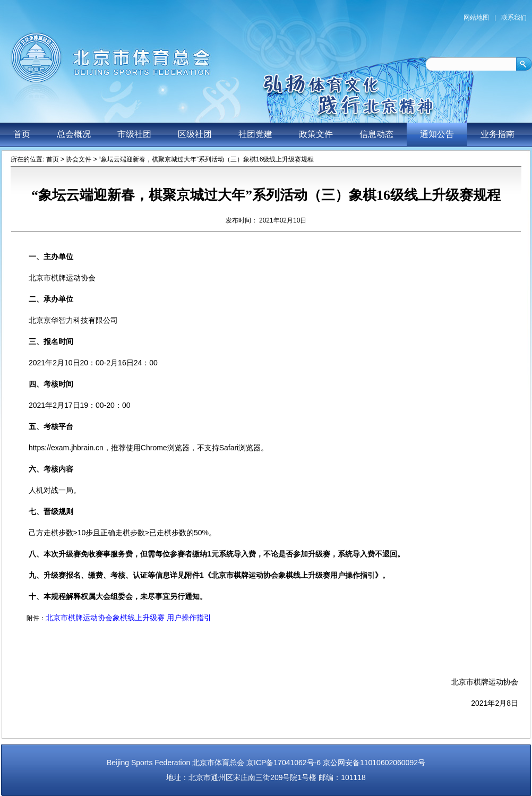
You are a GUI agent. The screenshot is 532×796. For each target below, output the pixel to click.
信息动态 (376, 134)
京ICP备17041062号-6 (284, 763)
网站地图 (476, 18)
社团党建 (255, 134)
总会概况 (74, 134)
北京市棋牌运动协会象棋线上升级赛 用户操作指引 (128, 618)
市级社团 (134, 134)
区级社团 (195, 134)
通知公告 (437, 134)
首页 (22, 134)
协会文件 (79, 159)
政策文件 (316, 134)
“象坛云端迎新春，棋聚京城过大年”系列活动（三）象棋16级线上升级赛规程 (206, 159)
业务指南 (497, 134)
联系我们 (514, 18)
